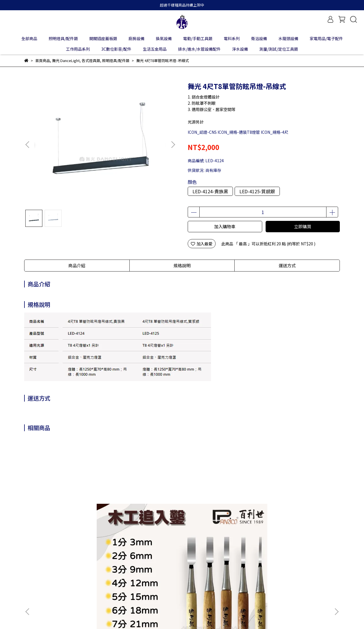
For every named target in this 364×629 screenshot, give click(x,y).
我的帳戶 (55, 573)
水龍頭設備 (288, 38)
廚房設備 (136, 38)
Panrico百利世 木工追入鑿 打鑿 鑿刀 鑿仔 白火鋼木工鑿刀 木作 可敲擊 (65, 512)
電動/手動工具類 (198, 38)
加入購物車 (225, 226)
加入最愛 (202, 244)
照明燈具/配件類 (63, 38)
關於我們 (32, 573)
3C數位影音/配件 (116, 49)
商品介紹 (77, 265)
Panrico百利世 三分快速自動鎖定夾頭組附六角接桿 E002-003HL (220, 512)
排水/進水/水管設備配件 (199, 49)
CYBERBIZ (155, 614)
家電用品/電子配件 (326, 38)
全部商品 (29, 38)
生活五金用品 (155, 49)
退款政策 (78, 573)
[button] (173, 145)
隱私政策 (100, 573)
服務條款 (123, 573)
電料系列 (232, 38)
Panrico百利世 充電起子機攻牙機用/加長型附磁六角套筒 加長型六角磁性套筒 (143, 512)
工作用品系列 (78, 49)
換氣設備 (164, 38)
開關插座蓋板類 (103, 38)
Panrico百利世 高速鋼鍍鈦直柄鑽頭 (297, 512)
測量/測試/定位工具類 (279, 49)
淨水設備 (240, 49)
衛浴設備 (259, 38)
